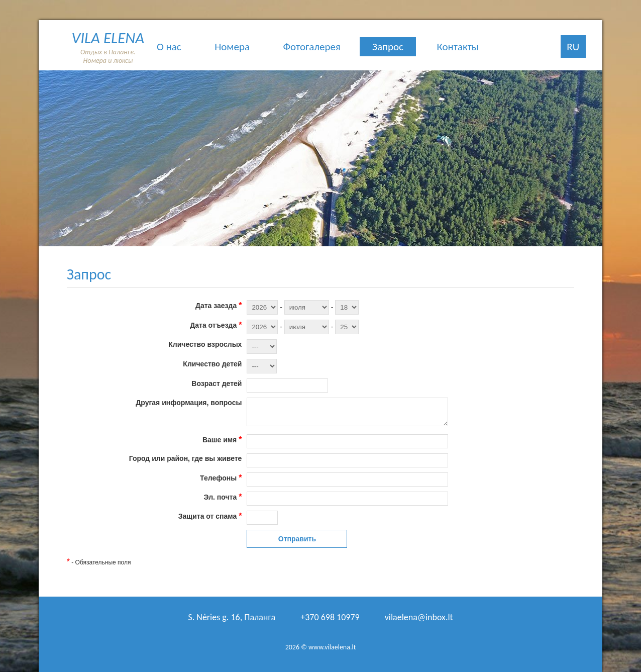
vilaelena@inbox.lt (419, 617)
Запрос (388, 47)
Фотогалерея (311, 47)
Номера (232, 47)
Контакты (457, 47)
